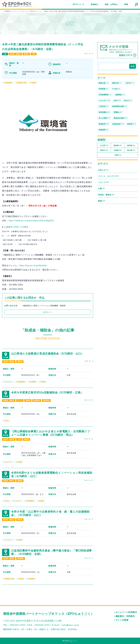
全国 (5, 54)
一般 (19, 439)
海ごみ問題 (104, 118)
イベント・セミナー (108, 176)
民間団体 (46, 400)
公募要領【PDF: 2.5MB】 (17, 227)
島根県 (118, 145)
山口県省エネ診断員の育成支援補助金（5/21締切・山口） (47, 354)
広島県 (118, 150)
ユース (20, 400)
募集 (102, 201)
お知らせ (103, 170)
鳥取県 (131, 145)
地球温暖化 (9, 83)
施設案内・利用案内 (125, 616)
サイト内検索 (122, 620)
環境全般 (103, 83)
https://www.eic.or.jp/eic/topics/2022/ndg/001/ (31, 221)
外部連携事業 (105, 95)
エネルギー (9, 382)
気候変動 (33, 382)
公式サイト (48, 312)
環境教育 (104, 124)
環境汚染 (117, 83)
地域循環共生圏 (119, 106)
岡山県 (131, 150)
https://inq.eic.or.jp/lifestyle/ (33, 265)
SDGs (7, 421)
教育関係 (37, 400)
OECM (130, 83)
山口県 (104, 145)
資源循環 (32, 579)
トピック (103, 182)
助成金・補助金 (15, 54)
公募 (101, 189)
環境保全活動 (22, 83)
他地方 (104, 150)
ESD (117, 101)
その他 (116, 89)
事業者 (26, 54)
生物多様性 (118, 124)
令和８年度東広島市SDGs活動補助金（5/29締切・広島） (47, 392)
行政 (34, 54)
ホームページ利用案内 (126, 612)
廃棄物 (118, 112)
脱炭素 (34, 83)
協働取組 (120, 95)
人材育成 (103, 106)
